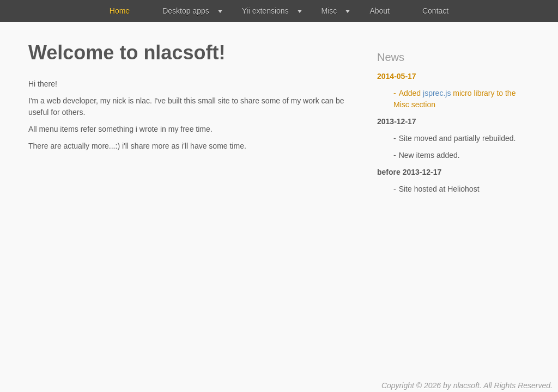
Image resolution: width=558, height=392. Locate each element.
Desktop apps (186, 11)
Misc (329, 11)
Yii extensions (265, 11)
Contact (435, 11)
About (380, 11)
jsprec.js (437, 93)
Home (120, 11)
